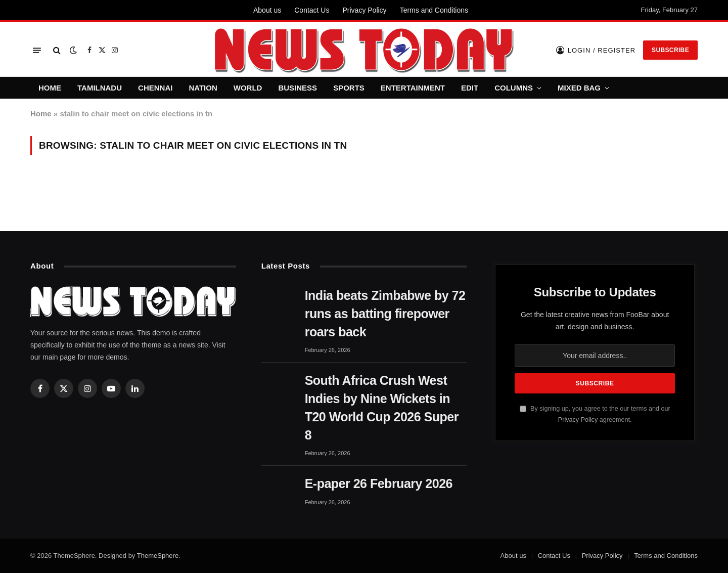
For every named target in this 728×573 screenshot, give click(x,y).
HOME (50, 88)
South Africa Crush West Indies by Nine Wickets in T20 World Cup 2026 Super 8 (382, 407)
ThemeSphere (158, 556)
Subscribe (670, 50)
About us (267, 10)
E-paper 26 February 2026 (379, 483)
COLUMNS (514, 88)
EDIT (470, 88)
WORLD (248, 88)
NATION (203, 88)
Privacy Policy (364, 10)
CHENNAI (155, 88)
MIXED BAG (579, 88)
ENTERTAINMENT (413, 88)
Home (41, 114)
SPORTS (349, 88)
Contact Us (312, 10)
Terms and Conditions (434, 10)
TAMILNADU (100, 88)
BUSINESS (298, 88)
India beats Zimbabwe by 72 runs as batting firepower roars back (385, 314)
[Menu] (37, 50)
